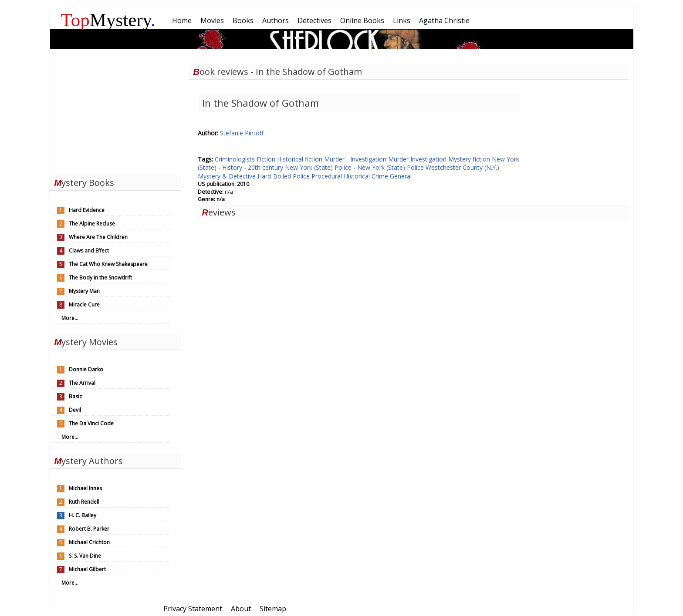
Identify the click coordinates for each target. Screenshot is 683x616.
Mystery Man (84, 291)
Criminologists (236, 159)
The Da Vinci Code (91, 423)
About (241, 609)
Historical (358, 176)
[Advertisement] (115, 117)
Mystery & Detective (228, 176)
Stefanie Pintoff (242, 133)
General (401, 176)
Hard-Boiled (275, 176)
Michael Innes (85, 488)
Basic (75, 396)
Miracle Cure (84, 305)
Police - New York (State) (371, 167)
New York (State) (310, 167)
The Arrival (82, 383)
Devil (75, 410)
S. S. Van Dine (85, 556)
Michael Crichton (89, 542)
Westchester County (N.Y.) (462, 167)
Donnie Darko (86, 369)
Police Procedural (318, 176)
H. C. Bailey (83, 515)
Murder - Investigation (356, 159)
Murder (399, 159)
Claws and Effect (89, 251)
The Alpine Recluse (92, 224)
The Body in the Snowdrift (100, 278)
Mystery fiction (470, 159)
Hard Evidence (87, 210)
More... (70, 318)
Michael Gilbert (87, 569)
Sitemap (273, 609)
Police (416, 167)
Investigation (429, 159)
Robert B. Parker (89, 529)
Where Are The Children (98, 237)
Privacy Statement (193, 609)
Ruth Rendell (84, 502)
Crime (381, 176)
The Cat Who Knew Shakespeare (108, 264)
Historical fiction (301, 159)
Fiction (267, 159)
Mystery (108, 20)
